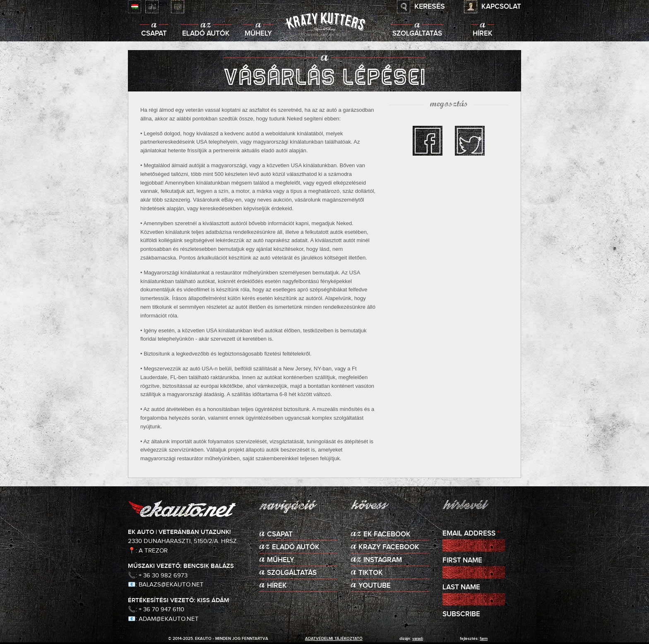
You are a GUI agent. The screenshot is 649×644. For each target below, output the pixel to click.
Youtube (375, 586)
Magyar (135, 7)
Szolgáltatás (417, 34)
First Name (462, 561)
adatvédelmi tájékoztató (334, 639)
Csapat (154, 34)
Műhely (258, 34)
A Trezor (153, 551)
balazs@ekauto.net (171, 585)
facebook (428, 141)
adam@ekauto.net (169, 619)
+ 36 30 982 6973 (163, 576)
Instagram (383, 560)
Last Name (461, 588)
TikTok (371, 573)
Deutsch (178, 7)
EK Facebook (387, 535)
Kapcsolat (501, 7)
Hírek (483, 34)
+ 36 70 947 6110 (161, 609)
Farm (484, 639)
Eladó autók (206, 34)
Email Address (471, 534)
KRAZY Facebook (389, 547)
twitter (470, 141)
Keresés (430, 7)
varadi (418, 639)
